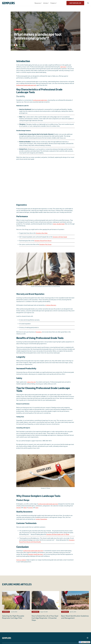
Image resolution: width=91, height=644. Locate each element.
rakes (25, 508)
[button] (38, 3)
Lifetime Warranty (51, 305)
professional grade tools (40, 100)
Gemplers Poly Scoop (45, 244)
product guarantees (41, 519)
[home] (12, 3)
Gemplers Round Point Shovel (43, 241)
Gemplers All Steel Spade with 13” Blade (58, 534)
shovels (19, 508)
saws (37, 508)
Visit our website (21, 560)
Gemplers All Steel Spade (60, 237)
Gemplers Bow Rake (42, 233)
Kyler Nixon (21, 46)
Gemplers (39, 332)
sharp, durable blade (59, 224)
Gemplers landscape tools (35, 554)
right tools (63, 67)
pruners (30, 508)
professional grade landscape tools (26, 85)
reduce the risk (31, 382)
